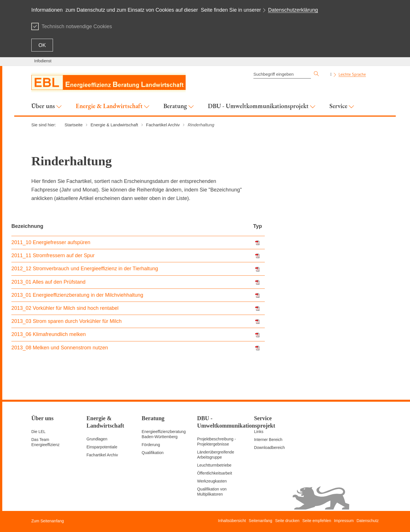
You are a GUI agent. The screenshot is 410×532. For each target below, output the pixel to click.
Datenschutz (368, 521)
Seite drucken (287, 521)
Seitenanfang (261, 521)
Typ (258, 226)
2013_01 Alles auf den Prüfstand (48, 282)
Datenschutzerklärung (293, 10)
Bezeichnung (27, 226)
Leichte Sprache (352, 74)
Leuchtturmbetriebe (214, 465)
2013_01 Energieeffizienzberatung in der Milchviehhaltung (77, 295)
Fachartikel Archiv (102, 455)
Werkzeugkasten (212, 481)
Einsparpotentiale (102, 447)
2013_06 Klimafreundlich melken (49, 334)
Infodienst (43, 61)
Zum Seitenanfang (48, 521)
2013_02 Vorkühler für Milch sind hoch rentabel (65, 308)
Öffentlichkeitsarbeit (215, 473)
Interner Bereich (268, 440)
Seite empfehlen (317, 521)
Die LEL (38, 432)
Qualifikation (153, 453)
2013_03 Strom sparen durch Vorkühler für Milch (66, 321)
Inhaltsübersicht (232, 521)
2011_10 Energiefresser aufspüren (51, 242)
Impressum (344, 521)
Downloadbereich (269, 448)
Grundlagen (97, 439)
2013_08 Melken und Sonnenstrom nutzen (60, 348)
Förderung (151, 445)
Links (259, 432)
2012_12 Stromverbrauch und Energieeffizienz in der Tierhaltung (85, 269)
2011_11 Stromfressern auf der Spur (53, 255)
